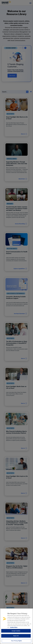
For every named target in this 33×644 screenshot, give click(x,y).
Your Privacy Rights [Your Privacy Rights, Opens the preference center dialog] (16, 641)
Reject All (16, 636)
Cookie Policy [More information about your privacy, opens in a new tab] (14, 627)
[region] (16, 626)
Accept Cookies (16, 631)
